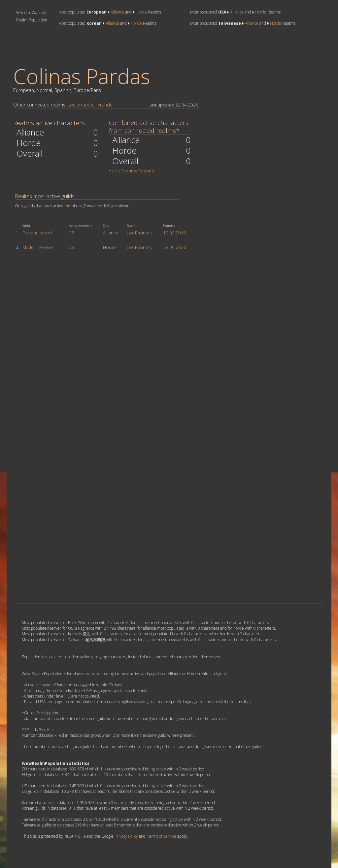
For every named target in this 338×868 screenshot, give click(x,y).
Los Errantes (81, 105)
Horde (141, 12)
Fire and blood (37, 233)
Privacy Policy (126, 836)
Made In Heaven (38, 247)
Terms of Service (161, 836)
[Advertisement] (135, 46)
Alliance (117, 12)
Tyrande (104, 105)
